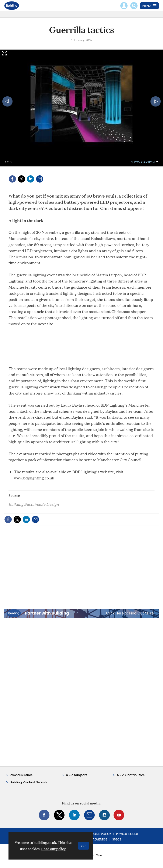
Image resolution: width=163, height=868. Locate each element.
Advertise (100, 839)
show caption (143, 162)
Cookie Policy (100, 834)
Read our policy (53, 849)
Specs (117, 839)
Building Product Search (28, 782)
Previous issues (21, 775)
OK (84, 846)
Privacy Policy (127, 834)
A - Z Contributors (131, 775)
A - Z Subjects (77, 775)
